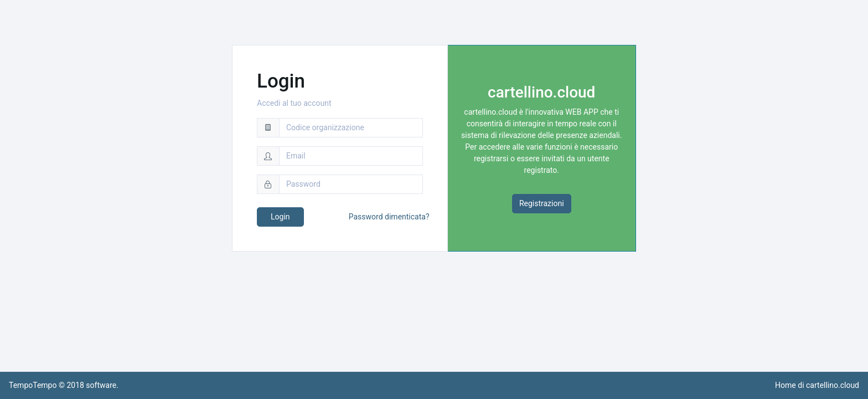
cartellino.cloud (833, 385)
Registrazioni (542, 203)
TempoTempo (33, 385)
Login (280, 217)
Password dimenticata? (389, 217)
